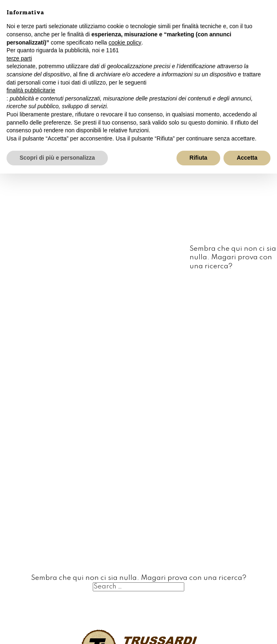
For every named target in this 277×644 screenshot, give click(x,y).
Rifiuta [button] (199, 158)
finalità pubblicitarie (31, 90)
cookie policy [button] (125, 42)
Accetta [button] (247, 158)
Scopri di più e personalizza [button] (57, 158)
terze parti (19, 58)
